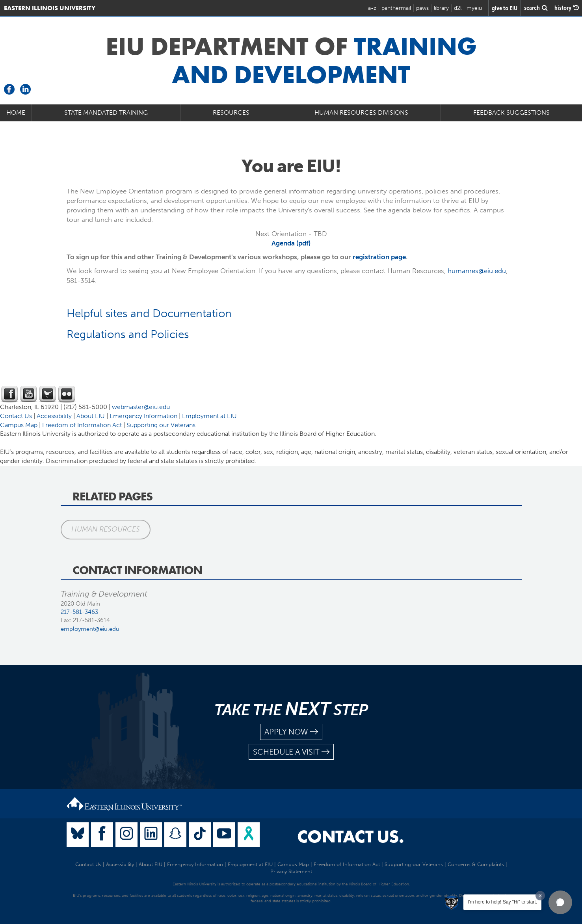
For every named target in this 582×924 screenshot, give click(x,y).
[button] (560, 902)
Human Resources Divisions (361, 112)
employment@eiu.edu (90, 629)
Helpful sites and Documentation (149, 313)
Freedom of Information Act (82, 425)
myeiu (474, 8)
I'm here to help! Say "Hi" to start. (502, 902)
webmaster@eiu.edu (141, 407)
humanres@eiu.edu (477, 271)
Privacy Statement (291, 871)
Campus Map (19, 425)
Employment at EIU (209, 416)
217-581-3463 (79, 612)
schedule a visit (291, 752)
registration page (379, 257)
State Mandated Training (106, 112)
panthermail (396, 8)
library (441, 8)
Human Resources (106, 529)
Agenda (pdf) (291, 243)
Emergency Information (143, 416)
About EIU (91, 416)
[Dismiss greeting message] (540, 896)
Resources (231, 112)
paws (422, 8)
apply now (291, 732)
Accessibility (54, 416)
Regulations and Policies (128, 334)
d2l (458, 8)
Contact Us (16, 416)
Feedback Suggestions (511, 112)
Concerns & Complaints (476, 864)
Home (16, 112)
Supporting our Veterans (161, 425)
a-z (372, 8)
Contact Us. (351, 837)
